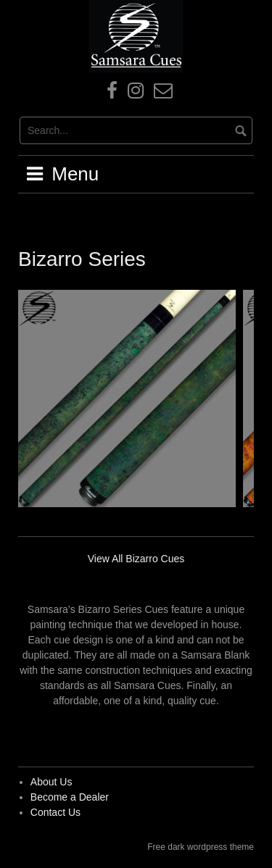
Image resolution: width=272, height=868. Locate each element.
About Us (51, 782)
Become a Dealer (70, 797)
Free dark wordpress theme (201, 847)
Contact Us (55, 812)
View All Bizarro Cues (136, 559)
